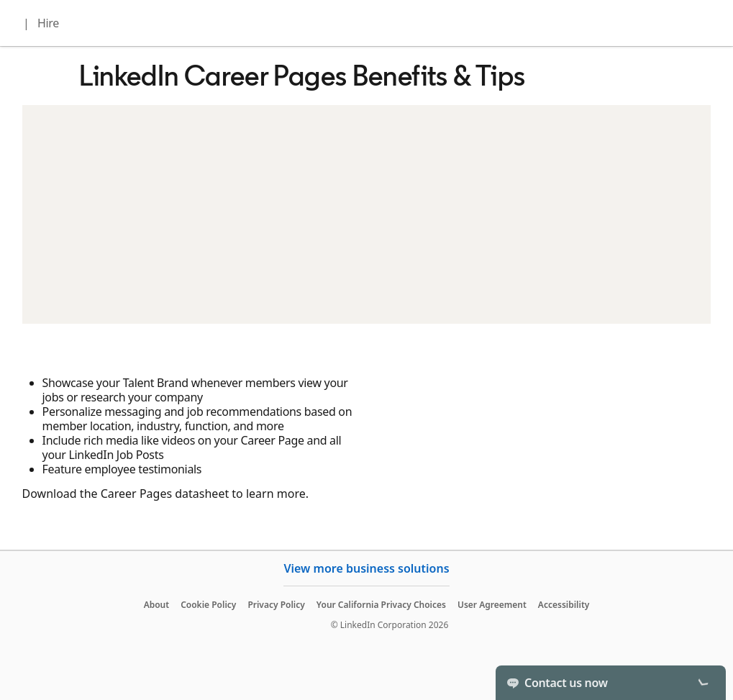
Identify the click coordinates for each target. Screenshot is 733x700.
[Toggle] (703, 683)
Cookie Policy (208, 605)
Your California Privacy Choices (381, 605)
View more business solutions (366, 568)
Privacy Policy (276, 605)
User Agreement (492, 605)
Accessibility (564, 605)
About (157, 605)
